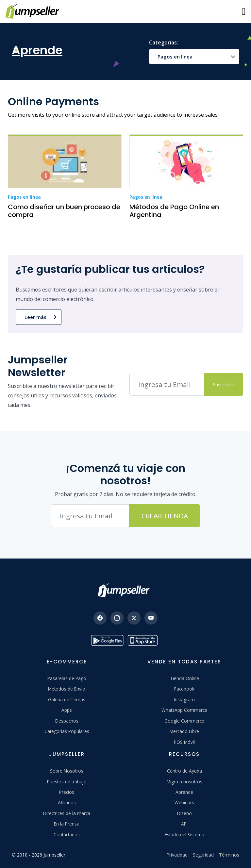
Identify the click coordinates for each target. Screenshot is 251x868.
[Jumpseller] (125, 590)
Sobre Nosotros (67, 771)
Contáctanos (67, 835)
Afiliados (67, 802)
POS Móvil (184, 742)
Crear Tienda (165, 516)
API (184, 824)
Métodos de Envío (67, 689)
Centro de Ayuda (184, 771)
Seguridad (203, 855)
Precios (67, 792)
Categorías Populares (67, 731)
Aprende (184, 792)
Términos (229, 855)
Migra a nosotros (184, 782)
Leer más (35, 317)
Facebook (184, 689)
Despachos (67, 721)
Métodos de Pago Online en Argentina (174, 211)
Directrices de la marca (67, 813)
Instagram (184, 700)
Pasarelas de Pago (67, 678)
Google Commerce (184, 721)
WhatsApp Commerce (184, 710)
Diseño (184, 813)
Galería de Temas (67, 700)
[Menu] (244, 11)
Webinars (184, 802)
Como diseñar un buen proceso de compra (64, 211)
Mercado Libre (184, 731)
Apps (67, 710)
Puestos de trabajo (67, 782)
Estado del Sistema (184, 835)
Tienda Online (184, 678)
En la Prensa (67, 824)
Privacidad (177, 855)
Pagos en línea (175, 57)
